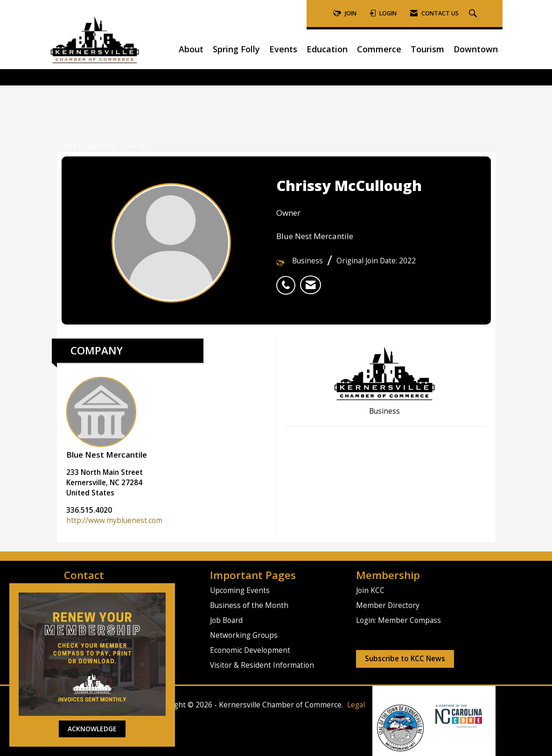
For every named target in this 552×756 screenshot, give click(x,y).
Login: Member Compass (398, 620)
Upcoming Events (240, 590)
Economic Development (250, 650)
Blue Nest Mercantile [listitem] (107, 418)
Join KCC (370, 590)
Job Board (226, 620)
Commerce (379, 49)
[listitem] (288, 280)
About (191, 49)
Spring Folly (236, 49)
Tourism (427, 49)
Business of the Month (249, 605)
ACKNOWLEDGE (92, 729)
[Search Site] (474, 14)
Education (327, 49)
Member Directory (388, 605)
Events (283, 49)
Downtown (476, 49)
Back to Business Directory (104, 146)
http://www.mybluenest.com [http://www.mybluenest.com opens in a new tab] (114, 520)
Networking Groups (244, 635)
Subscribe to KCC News (405, 659)
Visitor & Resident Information (262, 665)
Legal (356, 705)
